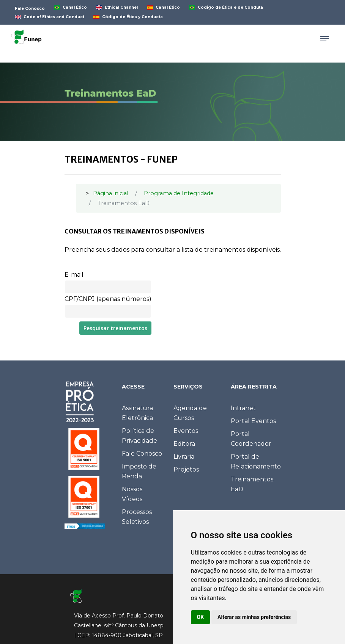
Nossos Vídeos (132, 494)
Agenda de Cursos (190, 413)
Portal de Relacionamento (256, 461)
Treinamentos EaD (252, 484)
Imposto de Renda (139, 471)
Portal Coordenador (251, 439)
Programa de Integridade (179, 193)
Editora (184, 444)
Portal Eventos (253, 421)
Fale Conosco (142, 454)
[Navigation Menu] (325, 39)
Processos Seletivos (137, 517)
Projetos (186, 469)
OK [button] (201, 617)
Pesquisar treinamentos (115, 328)
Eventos (186, 431)
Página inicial (111, 193)
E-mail (74, 275)
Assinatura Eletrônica (137, 413)
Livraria (184, 457)
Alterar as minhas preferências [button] (254, 617)
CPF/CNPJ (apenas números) (108, 299)
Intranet (243, 408)
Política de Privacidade (139, 436)
